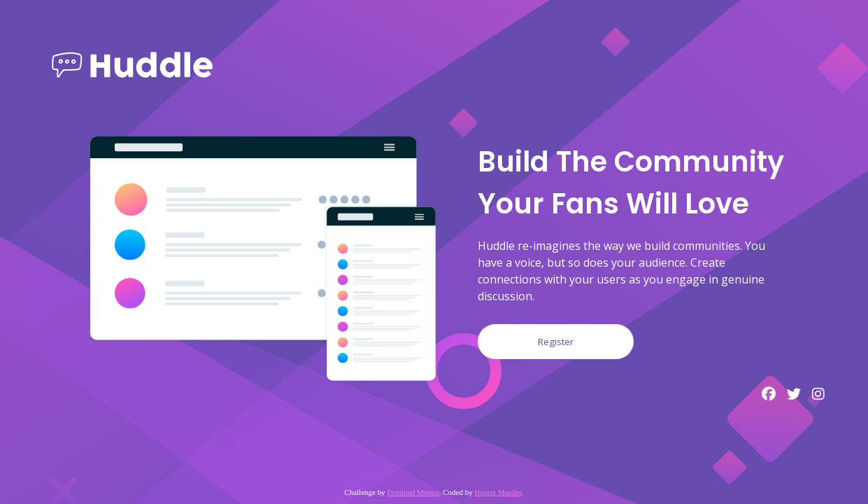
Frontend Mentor (413, 492)
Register (556, 342)
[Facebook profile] (769, 394)
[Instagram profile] (818, 394)
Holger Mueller (498, 492)
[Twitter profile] (794, 394)
